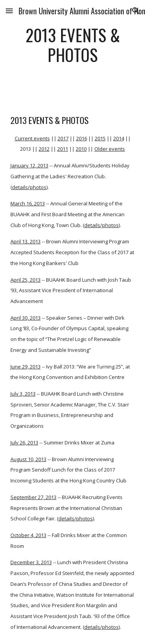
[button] (9, 11)
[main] (73, 48)
